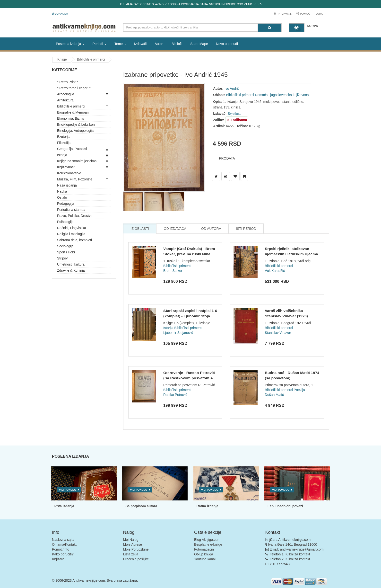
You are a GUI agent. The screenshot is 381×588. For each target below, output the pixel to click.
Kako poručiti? (63, 554)
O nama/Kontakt (64, 544)
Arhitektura (65, 100)
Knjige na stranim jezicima (77, 161)
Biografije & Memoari (73, 112)
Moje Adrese (133, 544)
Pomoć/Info (61, 549)
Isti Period (246, 229)
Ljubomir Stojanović (178, 333)
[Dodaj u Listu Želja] (216, 176)
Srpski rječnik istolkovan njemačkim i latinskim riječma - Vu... (291, 254)
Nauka (62, 191)
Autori (159, 44)
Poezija (299, 390)
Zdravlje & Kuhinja (71, 270)
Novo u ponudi (227, 44)
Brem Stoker (173, 271)
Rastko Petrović (175, 395)
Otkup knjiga (204, 554)
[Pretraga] (270, 28)
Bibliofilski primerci (91, 59)
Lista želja (131, 554)
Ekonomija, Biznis (71, 118)
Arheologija (66, 94)
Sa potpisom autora (141, 506)
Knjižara (58, 559)
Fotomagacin (204, 549)
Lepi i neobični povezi (285, 506)
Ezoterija (64, 137)
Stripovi (63, 258)
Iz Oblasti (140, 229)
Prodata (227, 158)
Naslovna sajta (63, 540)
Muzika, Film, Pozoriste (75, 179)
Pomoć (305, 14)
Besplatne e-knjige (208, 544)
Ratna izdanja (208, 506)
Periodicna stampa (71, 210)
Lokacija (60, 14)
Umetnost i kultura (71, 264)
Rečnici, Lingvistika (72, 228)
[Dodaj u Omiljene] (235, 176)
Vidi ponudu (68, 490)
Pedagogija (66, 204)
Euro (321, 14)
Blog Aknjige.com (207, 540)
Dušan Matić (274, 395)
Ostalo (62, 197)
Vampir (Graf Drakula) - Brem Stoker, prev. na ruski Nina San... (189, 254)
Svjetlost (234, 114)
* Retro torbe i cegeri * (74, 88)
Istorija (62, 155)
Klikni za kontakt (298, 554)
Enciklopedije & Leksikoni (76, 125)
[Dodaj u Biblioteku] (226, 176)
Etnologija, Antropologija (75, 131)
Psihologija (65, 222)
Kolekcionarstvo (69, 173)
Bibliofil (177, 44)
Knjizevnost (66, 167)
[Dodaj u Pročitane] (244, 176)
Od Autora (211, 229)
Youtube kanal (205, 559)
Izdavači (140, 44)
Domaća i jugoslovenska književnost (282, 95)
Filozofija (64, 143)
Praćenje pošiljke (136, 559)
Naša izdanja (67, 185)
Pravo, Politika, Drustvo (75, 216)
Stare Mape (199, 44)
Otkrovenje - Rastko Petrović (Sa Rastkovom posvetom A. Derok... (189, 378)
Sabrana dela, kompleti (74, 240)
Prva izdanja (64, 506)
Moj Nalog (131, 540)
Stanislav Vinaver (278, 333)
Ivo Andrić (232, 89)
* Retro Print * (68, 82)
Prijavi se (285, 14)
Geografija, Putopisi (72, 149)
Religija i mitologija (71, 234)
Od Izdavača (175, 229)
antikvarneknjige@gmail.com (302, 549)
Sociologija (65, 246)
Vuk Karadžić (275, 271)
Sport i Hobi (66, 252)
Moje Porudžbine (136, 549)
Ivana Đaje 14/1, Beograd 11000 (293, 544)
